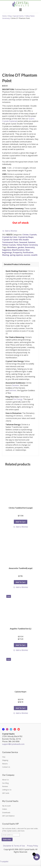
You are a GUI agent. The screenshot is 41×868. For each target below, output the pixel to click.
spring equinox (16, 258)
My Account (6, 809)
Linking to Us (7, 793)
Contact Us (6, 770)
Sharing (6, 258)
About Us (5, 783)
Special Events (18, 16)
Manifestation (18, 253)
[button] (10, 234)
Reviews (5, 789)
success (27, 258)
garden (21, 250)
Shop (10, 16)
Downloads (6, 815)
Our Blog (5, 786)
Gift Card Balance (8, 819)
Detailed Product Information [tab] (17, 267)
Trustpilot (4, 864)
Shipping (5, 763)
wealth (34, 258)
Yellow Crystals (9, 248)
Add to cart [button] (21, 525)
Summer (32, 245)
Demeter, (16, 388)
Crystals (33, 238)
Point (16, 245)
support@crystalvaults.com (13, 747)
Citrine (25, 238)
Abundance (12, 250)
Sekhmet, (13, 393)
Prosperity (17, 255)
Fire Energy (18, 402)
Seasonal (23, 245)
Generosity (30, 250)
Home (4, 16)
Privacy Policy (32, 849)
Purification (28, 255)
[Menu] (20, 10)
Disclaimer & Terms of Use (14, 849)
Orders (5, 812)
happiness (7, 253)
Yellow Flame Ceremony (27, 248)
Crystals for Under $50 (12, 243)
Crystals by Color (10, 240)
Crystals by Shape (26, 240)
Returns (5, 767)
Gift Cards (6, 796)
